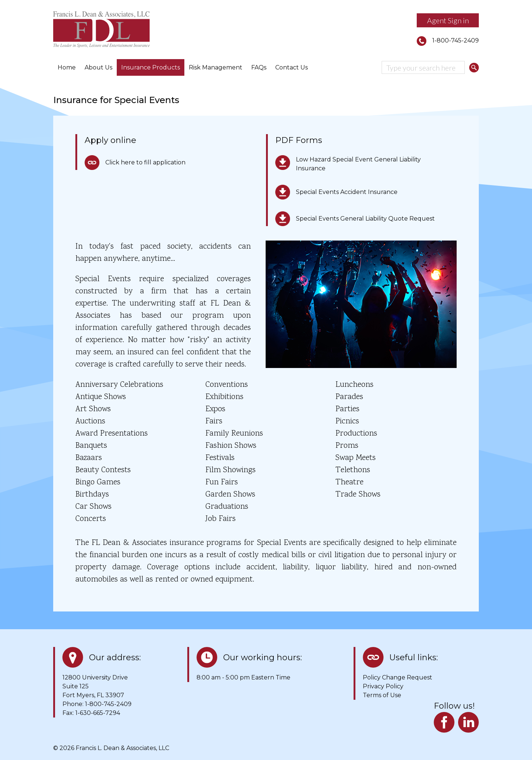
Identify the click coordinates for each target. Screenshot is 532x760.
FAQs (259, 67)
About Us (98, 67)
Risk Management (216, 67)
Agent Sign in (448, 20)
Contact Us (291, 67)
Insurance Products (151, 67)
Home (67, 67)
